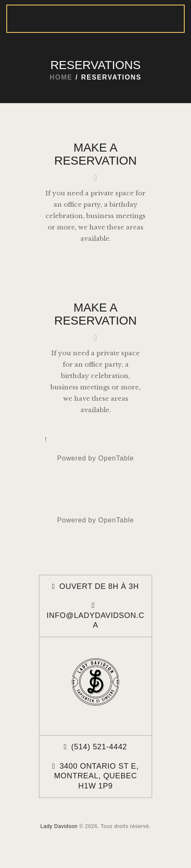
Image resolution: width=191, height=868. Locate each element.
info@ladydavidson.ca (95, 620)
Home (61, 77)
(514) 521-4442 (99, 747)
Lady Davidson (59, 826)
